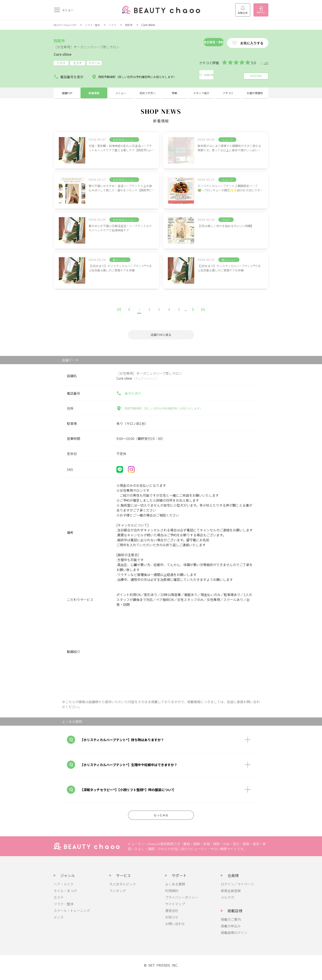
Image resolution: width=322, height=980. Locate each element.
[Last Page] (209, 314)
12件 (265, 63)
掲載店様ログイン (234, 937)
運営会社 (172, 915)
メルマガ (227, 902)
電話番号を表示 (67, 75)
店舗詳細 (203, 75)
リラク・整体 (97, 25)
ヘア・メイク (64, 889)
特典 (174, 95)
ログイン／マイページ (237, 889)
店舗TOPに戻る (161, 340)
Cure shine (66, 54)
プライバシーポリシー (182, 902)
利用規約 (172, 896)
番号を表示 (129, 398)
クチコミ (228, 95)
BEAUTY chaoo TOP (67, 25)
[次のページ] (198, 314)
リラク (119, 25)
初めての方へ (148, 95)
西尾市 (137, 25)
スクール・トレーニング (72, 915)
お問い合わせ (175, 929)
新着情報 (94, 95)
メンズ (59, 922)
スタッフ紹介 (201, 95)
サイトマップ (175, 909)
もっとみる (161, 820)
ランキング (118, 896)
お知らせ (243, 10)
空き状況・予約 (199, 43)
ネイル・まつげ (65, 896)
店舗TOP (67, 95)
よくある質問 (175, 889)
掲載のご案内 (231, 924)
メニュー (121, 95)
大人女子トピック (123, 889)
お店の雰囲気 (255, 95)
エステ (59, 902)
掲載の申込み (231, 931)
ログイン (261, 10)
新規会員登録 (231, 896)
